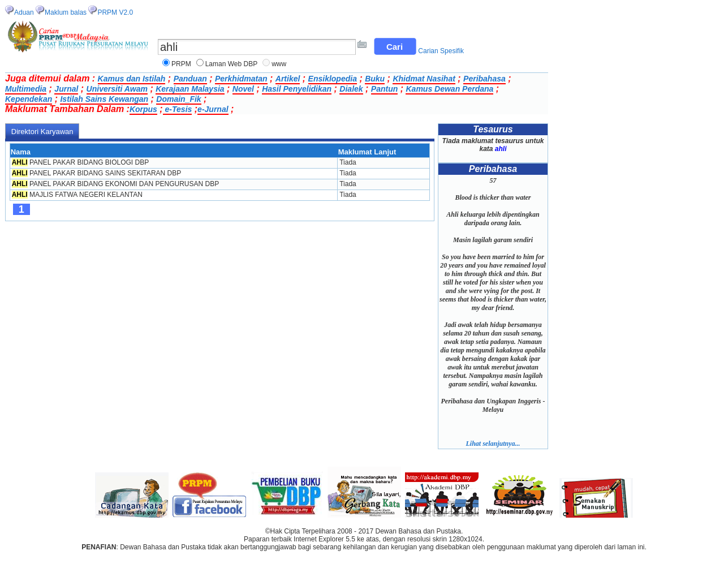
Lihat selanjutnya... (493, 444)
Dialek (351, 89)
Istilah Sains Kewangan (104, 99)
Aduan (24, 12)
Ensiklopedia (333, 79)
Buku (375, 79)
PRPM (181, 64)
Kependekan (29, 99)
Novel (243, 89)
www (279, 64)
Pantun (384, 89)
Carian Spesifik (441, 51)
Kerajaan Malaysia (190, 89)
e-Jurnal (213, 109)
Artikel (288, 79)
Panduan (190, 79)
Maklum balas (66, 12)
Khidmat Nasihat (424, 79)
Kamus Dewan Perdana (449, 89)
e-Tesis (178, 109)
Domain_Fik (178, 99)
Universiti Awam (117, 89)
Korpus (143, 109)
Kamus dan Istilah (132, 79)
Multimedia (26, 89)
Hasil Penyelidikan (297, 89)
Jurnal (66, 89)
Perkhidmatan (241, 79)
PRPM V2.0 (115, 12)
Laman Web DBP (232, 64)
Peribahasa (484, 79)
